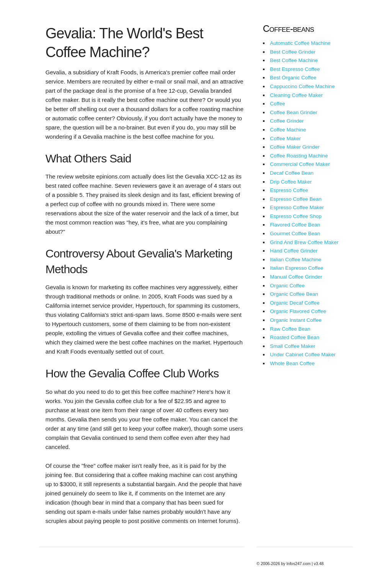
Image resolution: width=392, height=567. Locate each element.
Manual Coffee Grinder (296, 277)
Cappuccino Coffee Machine (302, 86)
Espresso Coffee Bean (296, 199)
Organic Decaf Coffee (295, 303)
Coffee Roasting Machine (299, 156)
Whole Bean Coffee (292, 363)
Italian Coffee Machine (296, 260)
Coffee (278, 104)
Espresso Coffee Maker (297, 207)
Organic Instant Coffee (296, 320)
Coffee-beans (289, 29)
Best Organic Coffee (293, 78)
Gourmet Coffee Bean (295, 234)
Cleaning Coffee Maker (296, 95)
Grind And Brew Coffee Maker (304, 242)
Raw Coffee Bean (290, 329)
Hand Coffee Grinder (294, 251)
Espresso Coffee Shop (296, 216)
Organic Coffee (287, 286)
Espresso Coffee (289, 190)
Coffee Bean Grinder (294, 112)
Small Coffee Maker (292, 346)
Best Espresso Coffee (295, 69)
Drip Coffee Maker (291, 182)
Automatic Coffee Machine (300, 43)
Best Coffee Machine (294, 60)
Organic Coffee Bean (294, 294)
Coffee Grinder (287, 121)
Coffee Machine (288, 130)
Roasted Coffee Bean (295, 337)
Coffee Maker (285, 138)
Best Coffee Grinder (293, 52)
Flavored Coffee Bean (295, 225)
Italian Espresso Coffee (296, 268)
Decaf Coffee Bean (292, 173)
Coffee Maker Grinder (295, 147)
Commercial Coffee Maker (300, 164)
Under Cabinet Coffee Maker (303, 355)
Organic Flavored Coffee (298, 311)
